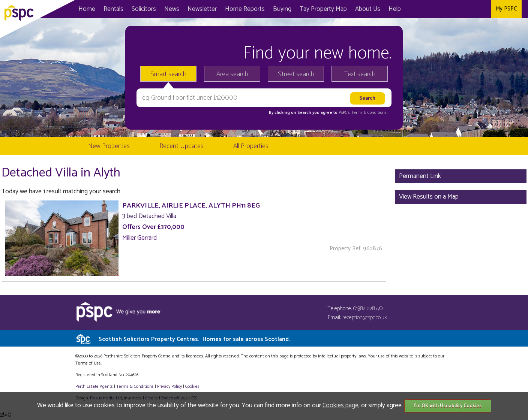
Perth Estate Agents (94, 386)
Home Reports (245, 9)
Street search (296, 74)
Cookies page (340, 405)
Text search (360, 74)
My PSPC (506, 9)
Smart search (168, 74)
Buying (282, 9)
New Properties (109, 146)
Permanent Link (420, 176)
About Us (368, 9)
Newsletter (202, 9)
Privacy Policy (169, 386)
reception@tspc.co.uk (365, 318)
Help (395, 9)
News (172, 9)
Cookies (192, 386)
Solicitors (144, 9)
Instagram (483, 9)
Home (87, 9)
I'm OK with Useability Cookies (448, 406)
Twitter (468, 9)
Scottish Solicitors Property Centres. (194, 339)
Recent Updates (181, 146)
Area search (232, 74)
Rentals (113, 9)
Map (323, 9)
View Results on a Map (429, 197)
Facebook (452, 9)
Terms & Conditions (135, 386)
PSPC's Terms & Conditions (363, 113)
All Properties (251, 146)
